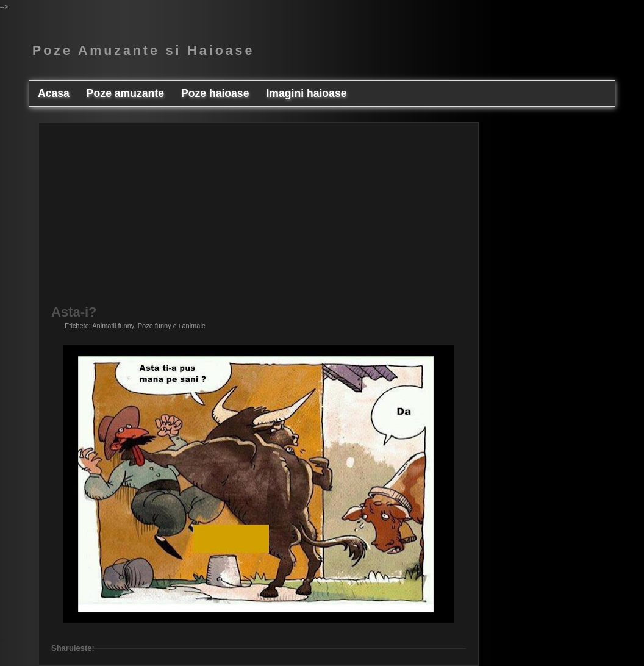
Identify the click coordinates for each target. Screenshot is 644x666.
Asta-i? (74, 312)
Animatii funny (113, 326)
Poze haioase (215, 93)
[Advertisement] (259, 220)
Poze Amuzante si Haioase (143, 51)
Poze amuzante (125, 93)
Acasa (54, 93)
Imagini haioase (306, 93)
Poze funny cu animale (172, 326)
